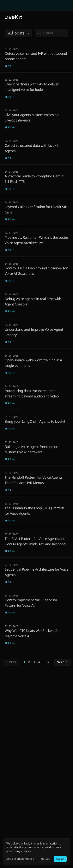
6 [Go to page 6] (48, 662)
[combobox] (18, 33)
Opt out (45, 859)
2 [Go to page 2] (29, 662)
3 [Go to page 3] (34, 662)
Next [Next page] (62, 662)
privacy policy (25, 859)
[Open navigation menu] (66, 17)
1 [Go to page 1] (24, 662)
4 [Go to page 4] (39, 662)
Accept (60, 859)
